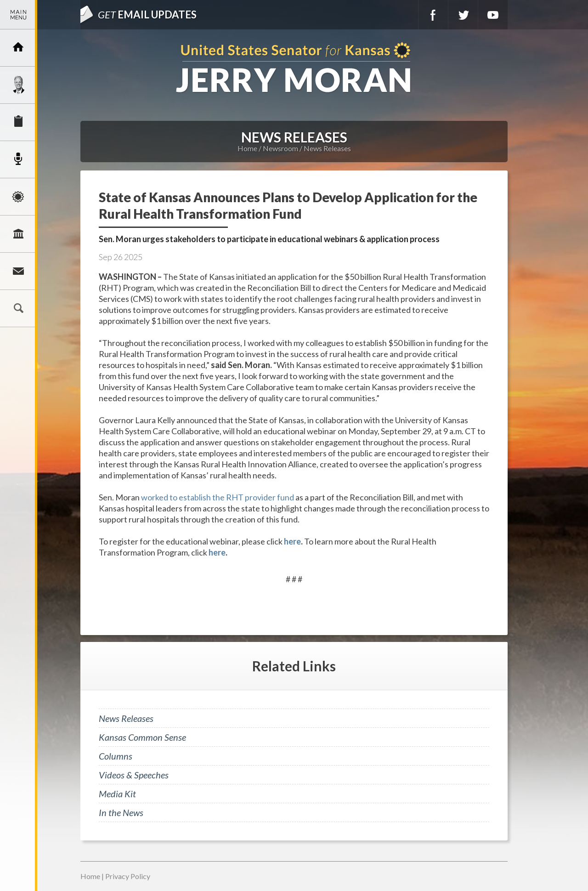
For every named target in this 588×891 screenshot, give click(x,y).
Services (18, 122)
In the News (121, 812)
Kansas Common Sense (142, 737)
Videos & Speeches (134, 775)
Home (247, 148)
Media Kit (117, 794)
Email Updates (147, 14)
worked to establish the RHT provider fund (218, 497)
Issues (18, 197)
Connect (18, 271)
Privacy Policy (128, 876)
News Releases (327, 148)
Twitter (463, 15)
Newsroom (18, 159)
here (292, 541)
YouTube (493, 15)
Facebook (433, 15)
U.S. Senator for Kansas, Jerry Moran (294, 68)
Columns (116, 756)
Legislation (18, 234)
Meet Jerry (18, 85)
